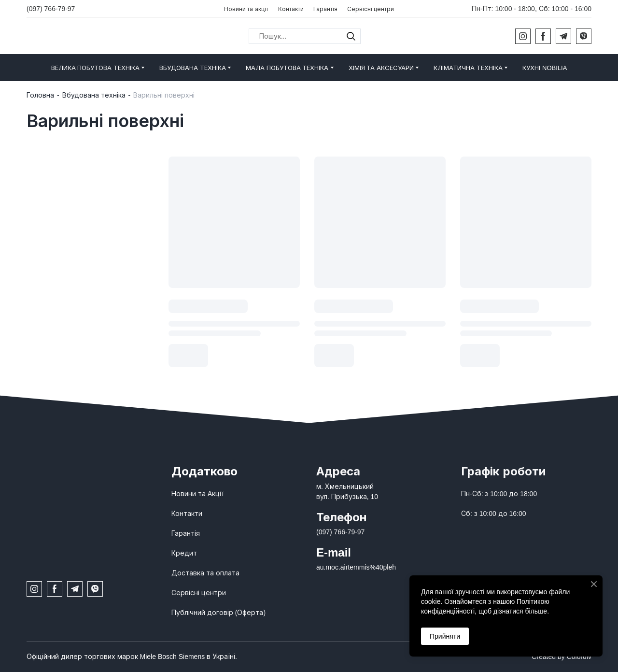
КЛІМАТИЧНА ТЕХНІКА (468, 68)
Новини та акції (246, 9)
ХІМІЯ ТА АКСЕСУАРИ (381, 68)
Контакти (291, 9)
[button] (351, 36)
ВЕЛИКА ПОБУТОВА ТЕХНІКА (95, 68)
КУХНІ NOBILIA (545, 68)
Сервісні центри (371, 9)
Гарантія (325, 9)
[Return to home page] (89, 36)
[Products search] (305, 36)
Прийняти (445, 636)
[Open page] (92, 476)
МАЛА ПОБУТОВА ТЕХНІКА (287, 68)
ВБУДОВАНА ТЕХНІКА (193, 68)
